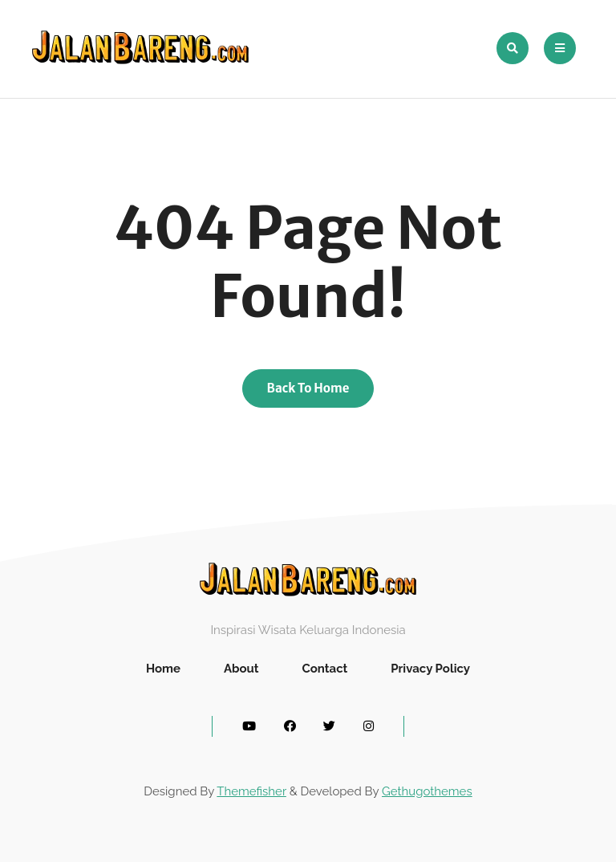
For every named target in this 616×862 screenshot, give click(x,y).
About (241, 669)
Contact (324, 669)
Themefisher (251, 791)
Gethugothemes (427, 791)
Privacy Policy (430, 669)
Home (163, 669)
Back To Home (308, 388)
